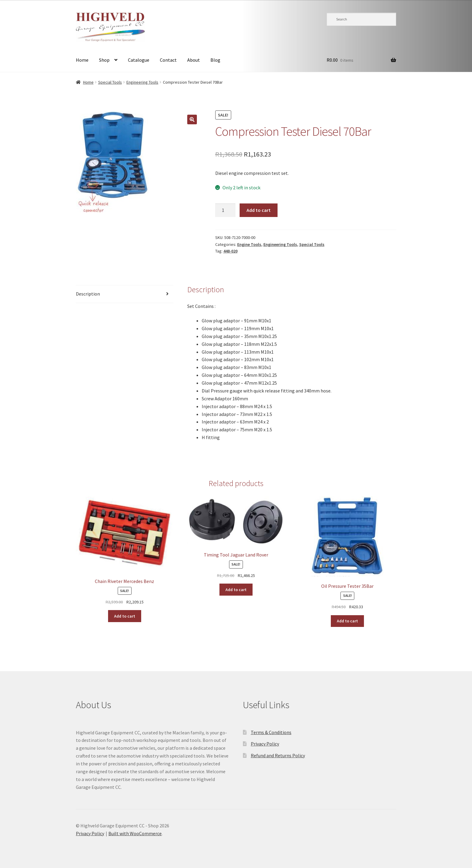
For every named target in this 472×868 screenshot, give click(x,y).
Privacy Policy (265, 744)
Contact (168, 60)
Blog (215, 60)
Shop (104, 60)
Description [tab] (88, 294)
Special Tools (110, 82)
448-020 (230, 251)
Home (82, 60)
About (194, 60)
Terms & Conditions (271, 732)
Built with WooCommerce (135, 833)
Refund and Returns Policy (278, 755)
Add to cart (259, 210)
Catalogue (139, 60)
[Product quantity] (225, 210)
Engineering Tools (142, 82)
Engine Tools (249, 244)
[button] (192, 119)
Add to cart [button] (125, 616)
